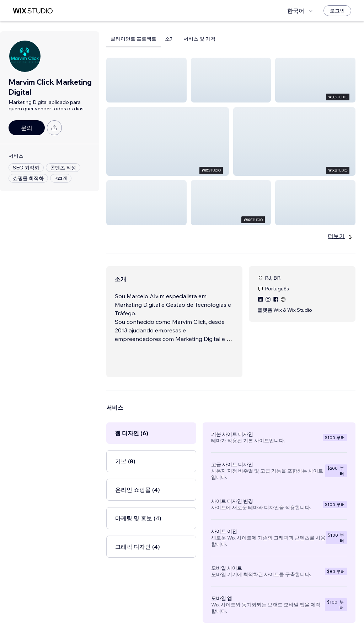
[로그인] (337, 11)
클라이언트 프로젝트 (133, 39)
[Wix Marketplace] (33, 11)
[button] (146, 80)
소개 (170, 39)
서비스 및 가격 (199, 39)
